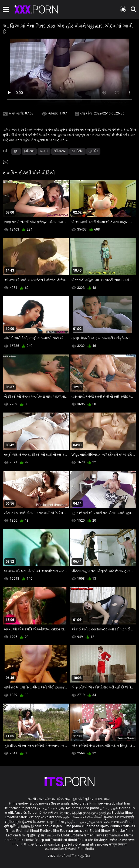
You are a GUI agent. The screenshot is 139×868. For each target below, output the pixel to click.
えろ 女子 (27, 845)
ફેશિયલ (29, 151)
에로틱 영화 (36, 835)
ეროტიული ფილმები (97, 813)
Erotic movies (40, 803)
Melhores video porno (83, 808)
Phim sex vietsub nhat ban (110, 803)
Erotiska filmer (123, 813)
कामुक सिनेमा (56, 822)
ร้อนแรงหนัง (53, 835)
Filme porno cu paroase (81, 826)
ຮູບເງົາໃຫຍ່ (70, 845)
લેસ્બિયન (60, 151)
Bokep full (42, 840)
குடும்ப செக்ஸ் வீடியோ (78, 817)
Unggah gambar (48, 845)
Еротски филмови (75, 831)
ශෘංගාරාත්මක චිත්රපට (61, 849)
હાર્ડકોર (93, 151)
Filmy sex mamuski (108, 835)
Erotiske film (50, 831)
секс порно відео (48, 826)
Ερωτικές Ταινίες (92, 840)
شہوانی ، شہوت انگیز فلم (80, 822)
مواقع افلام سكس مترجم (51, 808)
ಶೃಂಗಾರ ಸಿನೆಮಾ (115, 817)
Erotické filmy (123, 831)
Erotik (66, 835)
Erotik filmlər (25, 840)
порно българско (48, 817)
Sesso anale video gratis (70, 803)
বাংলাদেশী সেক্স (51, 813)
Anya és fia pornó (28, 813)
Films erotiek (19, 803)
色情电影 (28, 826)
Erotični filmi (16, 835)
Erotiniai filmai (28, 831)
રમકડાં (44, 151)
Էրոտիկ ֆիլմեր (71, 813)
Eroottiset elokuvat (20, 817)
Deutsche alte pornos (20, 808)
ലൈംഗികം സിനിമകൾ (111, 822)
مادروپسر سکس (109, 808)
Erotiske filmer (82, 835)
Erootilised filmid (64, 840)
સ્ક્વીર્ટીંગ (77, 151)
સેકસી (99, 817)
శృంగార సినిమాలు (34, 822)
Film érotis (86, 849)
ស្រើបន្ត (15, 826)
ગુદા (16, 151)
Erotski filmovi (101, 831)
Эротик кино (110, 826)
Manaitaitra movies (94, 845)
